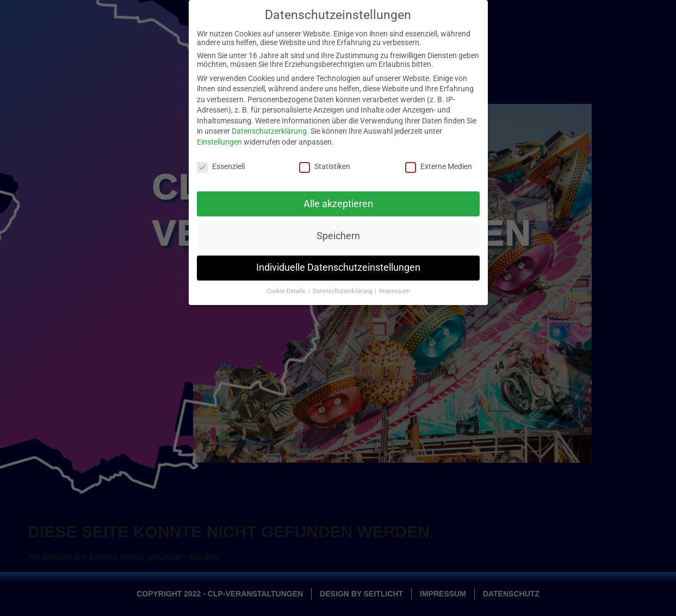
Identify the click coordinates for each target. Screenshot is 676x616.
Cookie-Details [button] (287, 286)
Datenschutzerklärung (269, 126)
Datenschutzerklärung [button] (343, 286)
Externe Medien (439, 161)
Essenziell (221, 161)
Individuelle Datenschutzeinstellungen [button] (338, 263)
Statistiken (325, 161)
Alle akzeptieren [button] (338, 198)
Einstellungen (219, 137)
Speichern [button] (338, 231)
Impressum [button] (395, 286)
